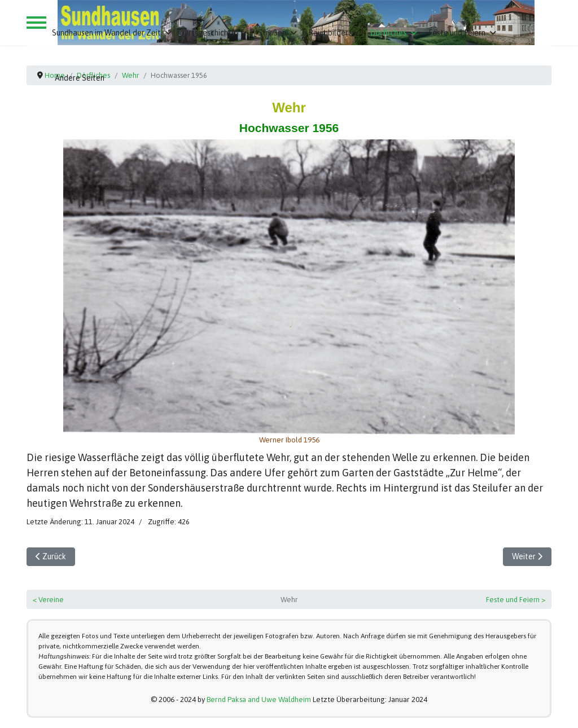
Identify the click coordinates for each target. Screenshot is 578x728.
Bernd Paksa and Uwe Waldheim (259, 700)
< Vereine (48, 600)
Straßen (272, 33)
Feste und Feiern (457, 33)
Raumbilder (328, 33)
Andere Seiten (80, 78)
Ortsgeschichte (209, 33)
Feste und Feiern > (516, 600)
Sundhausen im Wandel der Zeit (106, 33)
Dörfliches (388, 33)
